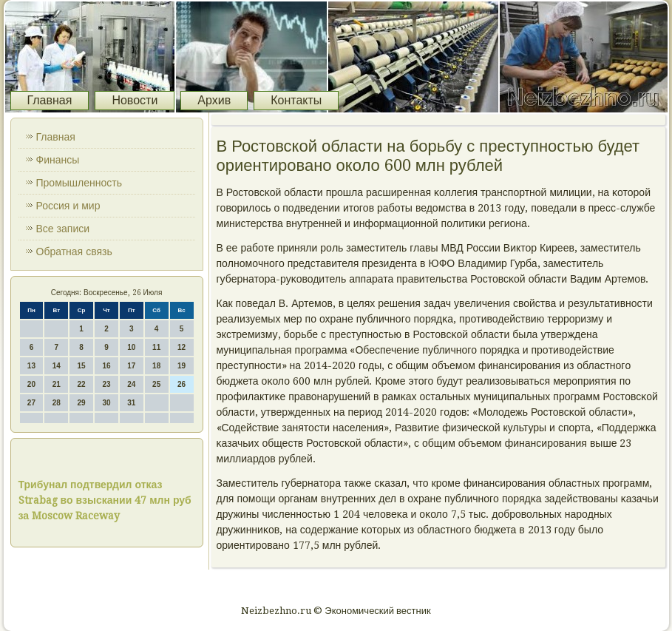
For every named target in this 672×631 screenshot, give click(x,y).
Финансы (58, 160)
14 (57, 366)
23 (106, 384)
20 (31, 384)
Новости (135, 100)
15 (82, 366)
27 (31, 403)
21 (57, 384)
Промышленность (79, 183)
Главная (50, 100)
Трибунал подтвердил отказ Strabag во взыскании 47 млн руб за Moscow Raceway (105, 500)
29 (82, 403)
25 (156, 384)
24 (131, 384)
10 (131, 347)
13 (31, 366)
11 (156, 347)
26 (181, 384)
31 (131, 403)
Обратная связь (74, 252)
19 (181, 366)
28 (57, 403)
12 (181, 347)
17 (131, 366)
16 (106, 366)
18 (156, 366)
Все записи (63, 229)
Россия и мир (68, 206)
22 (82, 384)
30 (106, 403)
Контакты (296, 100)
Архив (214, 100)
